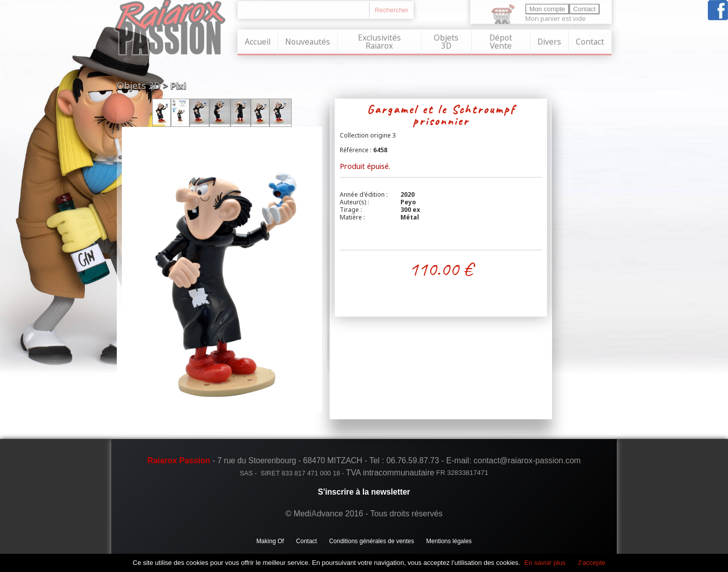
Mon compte (547, 8)
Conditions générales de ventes (372, 541)
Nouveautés (308, 41)
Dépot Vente (501, 41)
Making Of (270, 541)
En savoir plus (545, 563)
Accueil (258, 41)
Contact (590, 41)
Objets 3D (446, 41)
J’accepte (592, 563)
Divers (549, 41)
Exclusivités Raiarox (379, 41)
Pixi (178, 85)
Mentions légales (449, 541)
